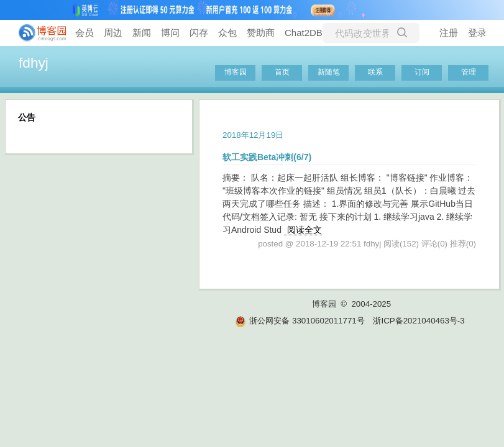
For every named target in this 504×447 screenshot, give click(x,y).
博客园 (236, 72)
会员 (85, 33)
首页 (282, 72)
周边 (113, 33)
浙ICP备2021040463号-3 (419, 321)
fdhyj (34, 63)
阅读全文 (305, 230)
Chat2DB (304, 33)
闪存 (199, 33)
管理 (469, 72)
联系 (375, 72)
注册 (449, 33)
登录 (477, 33)
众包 (227, 33)
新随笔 (329, 72)
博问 (170, 33)
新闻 (142, 33)
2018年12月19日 (253, 135)
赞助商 (261, 33)
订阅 (422, 72)
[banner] (37, 33)
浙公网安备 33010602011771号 (300, 321)
